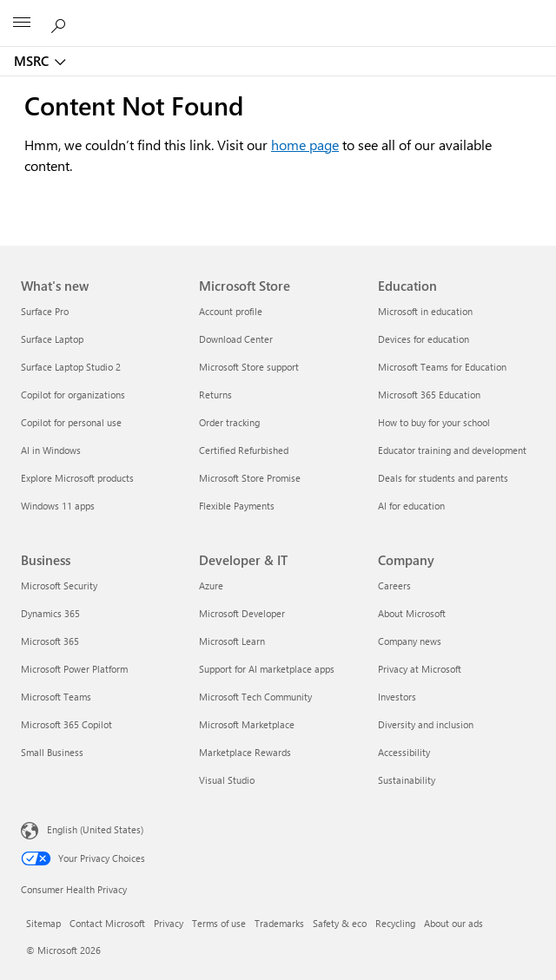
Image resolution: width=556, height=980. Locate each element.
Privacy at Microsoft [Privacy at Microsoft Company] (420, 669)
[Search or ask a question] (61, 23)
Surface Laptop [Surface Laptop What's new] (52, 339)
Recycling (395, 923)
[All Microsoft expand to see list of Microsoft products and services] (22, 23)
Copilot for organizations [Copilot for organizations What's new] (73, 395)
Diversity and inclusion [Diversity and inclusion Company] (426, 724)
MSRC (31, 61)
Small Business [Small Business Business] (52, 752)
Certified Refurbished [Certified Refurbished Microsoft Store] (244, 450)
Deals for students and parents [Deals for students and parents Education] (443, 478)
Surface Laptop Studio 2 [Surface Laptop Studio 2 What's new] (71, 367)
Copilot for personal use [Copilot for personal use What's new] (71, 422)
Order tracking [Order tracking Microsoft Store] (229, 422)
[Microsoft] (277, 13)
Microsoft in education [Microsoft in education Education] (425, 311)
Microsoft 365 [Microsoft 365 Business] (50, 641)
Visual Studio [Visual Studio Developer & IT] (227, 780)
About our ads (453, 923)
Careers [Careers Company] (394, 585)
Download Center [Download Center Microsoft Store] (236, 339)
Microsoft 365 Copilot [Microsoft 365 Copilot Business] (66, 724)
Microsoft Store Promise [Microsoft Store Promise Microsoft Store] (250, 478)
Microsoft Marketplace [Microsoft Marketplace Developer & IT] (247, 724)
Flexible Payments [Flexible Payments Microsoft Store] (237, 506)
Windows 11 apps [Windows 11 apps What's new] (58, 506)
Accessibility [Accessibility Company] (404, 752)
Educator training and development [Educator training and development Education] (452, 450)
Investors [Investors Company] (397, 697)
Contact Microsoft (107, 923)
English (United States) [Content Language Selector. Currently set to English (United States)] (95, 829)
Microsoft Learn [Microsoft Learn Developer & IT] (232, 641)
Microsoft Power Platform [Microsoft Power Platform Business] (74, 669)
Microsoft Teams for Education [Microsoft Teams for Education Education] (442, 367)
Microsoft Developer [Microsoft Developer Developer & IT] (242, 613)
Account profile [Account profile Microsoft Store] (231, 311)
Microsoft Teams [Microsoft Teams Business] (56, 697)
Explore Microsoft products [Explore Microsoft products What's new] (77, 478)
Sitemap (43, 923)
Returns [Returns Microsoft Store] (215, 395)
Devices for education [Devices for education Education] (424, 339)
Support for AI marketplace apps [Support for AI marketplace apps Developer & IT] (267, 669)
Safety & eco (340, 923)
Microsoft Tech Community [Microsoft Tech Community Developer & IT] (255, 697)
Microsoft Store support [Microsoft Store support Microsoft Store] (249, 367)
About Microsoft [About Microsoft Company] (412, 613)
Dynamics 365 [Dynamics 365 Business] (50, 613)
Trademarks (279, 923)
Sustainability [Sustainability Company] (407, 780)
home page (305, 145)
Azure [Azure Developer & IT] (211, 585)
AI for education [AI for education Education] (411, 506)
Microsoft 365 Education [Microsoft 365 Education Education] (429, 395)
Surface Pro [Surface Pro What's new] (45, 311)
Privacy (169, 923)
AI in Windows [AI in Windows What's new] (51, 450)
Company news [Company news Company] (410, 641)
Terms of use (219, 923)
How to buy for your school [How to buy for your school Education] (434, 422)
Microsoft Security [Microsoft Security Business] (59, 585)
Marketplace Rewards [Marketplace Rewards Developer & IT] (245, 752)
